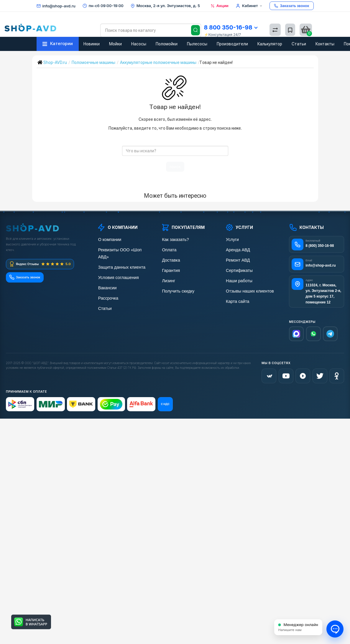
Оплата (168, 249)
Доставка (170, 259)
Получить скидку (177, 289)
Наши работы (238, 279)
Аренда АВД (237, 249)
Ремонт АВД (237, 259)
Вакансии (106, 279)
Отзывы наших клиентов (248, 289)
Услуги (231, 239)
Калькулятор (270, 44)
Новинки (92, 44)
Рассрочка (107, 289)
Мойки (115, 44)
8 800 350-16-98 (231, 27)
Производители (232, 44)
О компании (108, 239)
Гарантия (170, 269)
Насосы (139, 44)
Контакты (325, 44)
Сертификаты (238, 269)
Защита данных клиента (120, 259)
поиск (175, 167)
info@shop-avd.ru (59, 6)
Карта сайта (236, 299)
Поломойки (167, 44)
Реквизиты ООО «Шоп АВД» (124, 249)
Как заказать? (174, 239)
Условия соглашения (117, 269)
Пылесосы (197, 44)
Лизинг (168, 279)
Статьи (299, 44)
